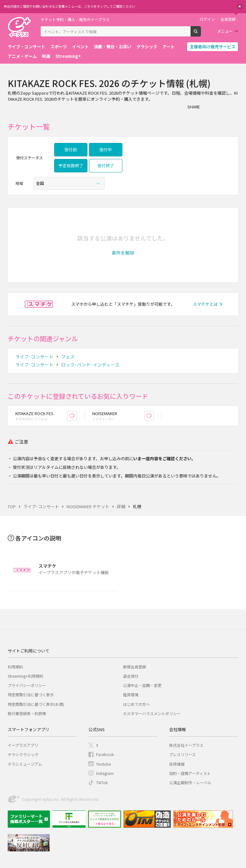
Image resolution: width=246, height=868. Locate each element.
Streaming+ (68, 56)
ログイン (207, 19)
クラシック (147, 47)
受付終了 (106, 166)
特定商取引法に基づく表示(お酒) (36, 704)
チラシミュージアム (25, 764)
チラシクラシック (23, 754)
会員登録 (228, 19)
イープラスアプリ (23, 745)
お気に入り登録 (77, 416)
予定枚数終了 (71, 166)
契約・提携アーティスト (190, 773)
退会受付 (131, 676)
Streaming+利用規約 (25, 676)
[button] (123, 253)
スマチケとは (205, 304)
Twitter (221, 107)
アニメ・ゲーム (22, 56)
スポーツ (59, 47)
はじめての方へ (136, 704)
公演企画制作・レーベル (190, 782)
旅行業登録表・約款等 (27, 713)
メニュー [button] (225, 31)
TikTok (102, 782)
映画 (46, 56)
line (234, 107)
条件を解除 (123, 253)
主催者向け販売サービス (213, 47)
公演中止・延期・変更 (142, 685)
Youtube (103, 764)
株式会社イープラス (186, 745)
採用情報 (177, 764)
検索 (201, 34)
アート (168, 47)
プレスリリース (182, 754)
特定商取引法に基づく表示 (31, 694)
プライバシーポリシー (27, 685)
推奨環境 (131, 694)
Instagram (105, 773)
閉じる (240, 6)
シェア (208, 107)
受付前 (71, 150)
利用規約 (15, 667)
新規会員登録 (135, 667)
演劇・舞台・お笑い (113, 47)
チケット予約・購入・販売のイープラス (75, 19)
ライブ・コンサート (26, 47)
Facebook (105, 754)
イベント (80, 47)
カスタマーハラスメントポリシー (152, 713)
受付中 (106, 150)
